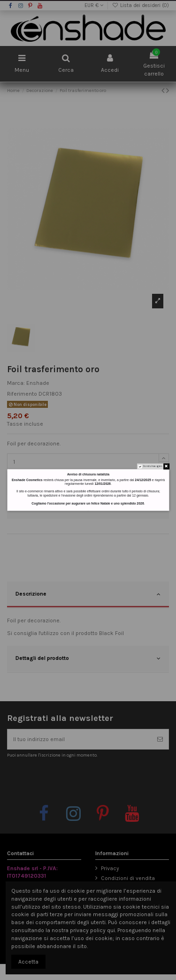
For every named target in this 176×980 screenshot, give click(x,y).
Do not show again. (152, 467)
